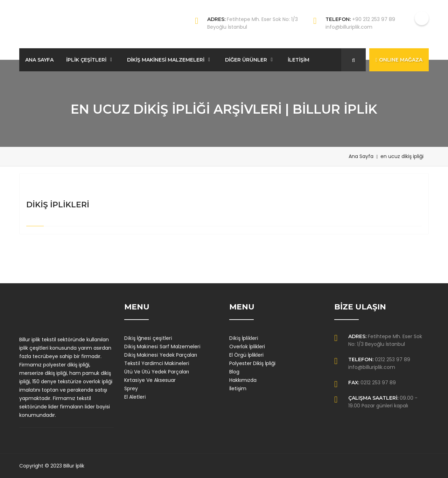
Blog (234, 372)
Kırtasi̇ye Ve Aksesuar (150, 380)
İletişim (238, 388)
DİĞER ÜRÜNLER (246, 60)
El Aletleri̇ (135, 397)
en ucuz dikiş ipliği (402, 156)
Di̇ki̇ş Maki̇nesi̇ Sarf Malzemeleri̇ (162, 347)
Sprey (131, 388)
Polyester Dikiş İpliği (252, 363)
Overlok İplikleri (247, 347)
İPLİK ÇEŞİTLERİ (86, 60)
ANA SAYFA (39, 60)
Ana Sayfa (361, 156)
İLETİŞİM (299, 60)
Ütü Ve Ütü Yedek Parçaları (157, 372)
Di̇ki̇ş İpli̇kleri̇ (244, 338)
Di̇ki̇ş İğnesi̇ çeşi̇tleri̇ (148, 338)
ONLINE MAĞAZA (399, 60)
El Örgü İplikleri (246, 355)
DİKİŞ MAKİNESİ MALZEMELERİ (166, 60)
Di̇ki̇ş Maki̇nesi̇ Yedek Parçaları (161, 355)
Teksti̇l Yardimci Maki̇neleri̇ (157, 363)
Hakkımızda (243, 380)
